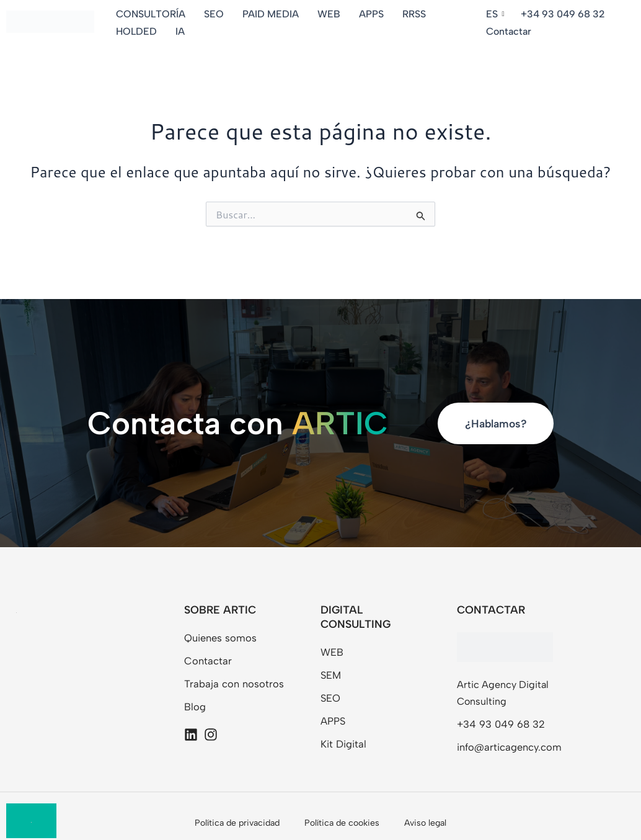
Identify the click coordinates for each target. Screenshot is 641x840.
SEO (216, 14)
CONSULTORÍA (153, 14)
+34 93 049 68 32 (563, 14)
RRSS (416, 14)
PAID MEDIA (272, 14)
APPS (373, 14)
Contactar (509, 31)
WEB (331, 14)
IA (182, 31)
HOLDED (138, 31)
